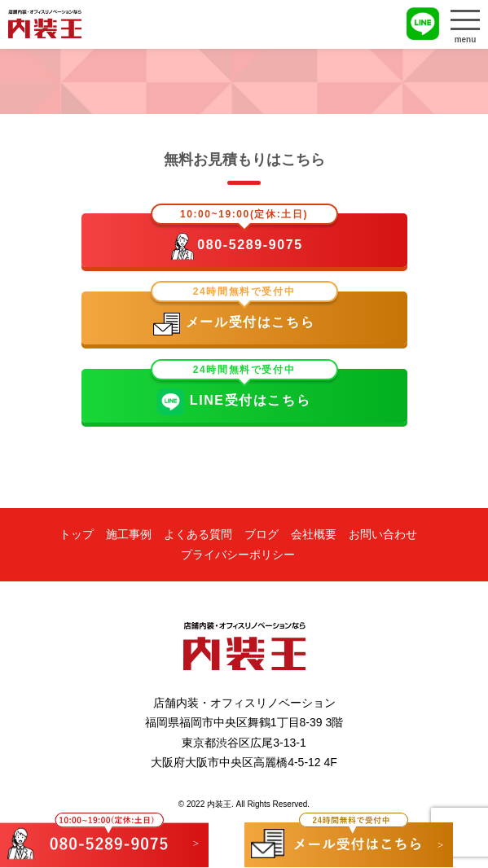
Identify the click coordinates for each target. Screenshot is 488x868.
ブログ (262, 534)
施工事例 (129, 534)
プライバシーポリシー (238, 555)
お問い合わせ (383, 534)
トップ (77, 534)
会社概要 (314, 534)
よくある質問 (198, 534)
